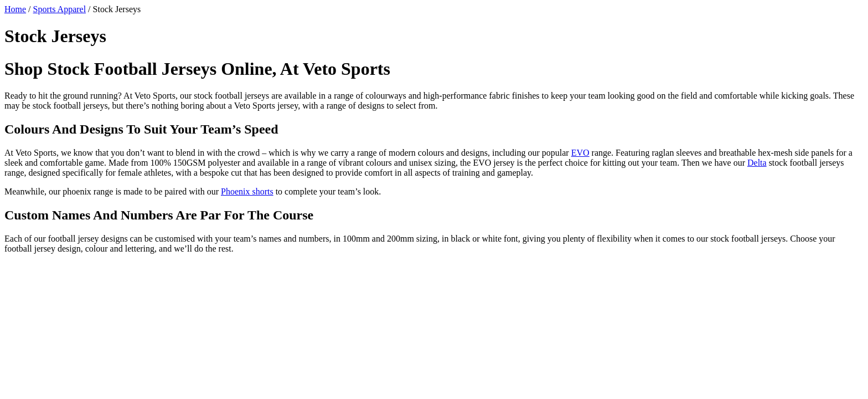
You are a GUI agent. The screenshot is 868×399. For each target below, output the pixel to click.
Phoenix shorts (247, 191)
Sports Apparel (60, 9)
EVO (580, 153)
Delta (757, 163)
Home (15, 9)
